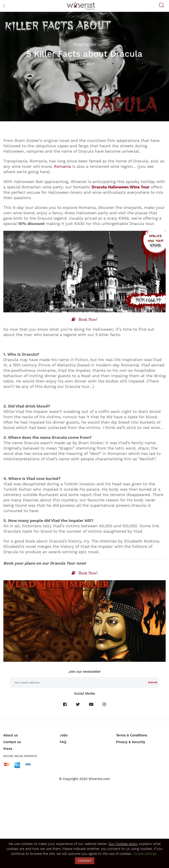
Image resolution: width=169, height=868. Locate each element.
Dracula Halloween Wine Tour (121, 187)
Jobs (64, 735)
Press (8, 749)
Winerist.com (99, 779)
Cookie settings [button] (145, 854)
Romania (62, 166)
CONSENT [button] (85, 861)
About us (11, 735)
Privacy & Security (131, 742)
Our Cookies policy (123, 844)
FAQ (63, 742)
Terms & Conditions (132, 735)
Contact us (12, 742)
